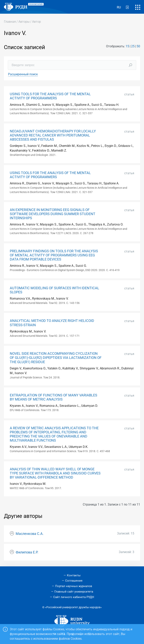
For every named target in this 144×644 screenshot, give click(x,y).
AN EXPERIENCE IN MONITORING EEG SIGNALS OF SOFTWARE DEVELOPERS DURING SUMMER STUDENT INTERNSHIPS (53, 214)
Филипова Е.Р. (27, 552)
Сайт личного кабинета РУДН (74, 597)
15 (127, 46)
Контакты (74, 575)
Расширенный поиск (23, 74)
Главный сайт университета (74, 592)
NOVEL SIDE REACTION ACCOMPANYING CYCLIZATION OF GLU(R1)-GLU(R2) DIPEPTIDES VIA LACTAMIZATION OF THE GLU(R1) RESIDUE (56, 358)
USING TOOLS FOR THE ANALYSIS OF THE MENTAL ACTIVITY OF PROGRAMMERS (50, 96)
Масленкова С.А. (30, 534)
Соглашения (74, 581)
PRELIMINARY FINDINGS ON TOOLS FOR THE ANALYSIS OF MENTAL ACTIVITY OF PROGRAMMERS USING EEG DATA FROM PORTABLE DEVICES (54, 255)
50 (138, 46)
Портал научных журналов (74, 586)
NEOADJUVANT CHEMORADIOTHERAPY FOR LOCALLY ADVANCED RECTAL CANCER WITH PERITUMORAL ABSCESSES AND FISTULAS (53, 135)
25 (133, 46)
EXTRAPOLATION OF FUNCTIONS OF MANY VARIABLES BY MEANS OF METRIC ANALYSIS (54, 397)
